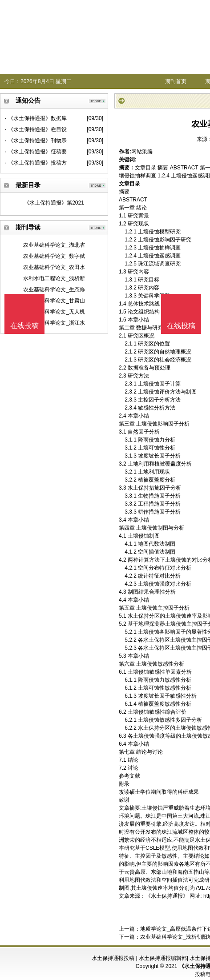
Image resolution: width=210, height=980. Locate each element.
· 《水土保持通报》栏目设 (36, 129)
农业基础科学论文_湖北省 (54, 245)
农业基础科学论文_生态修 (54, 289)
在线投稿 (181, 326)
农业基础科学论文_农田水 (54, 267)
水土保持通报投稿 (113, 958)
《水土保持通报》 (167, 896)
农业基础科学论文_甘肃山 (54, 301)
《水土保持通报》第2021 (54, 203)
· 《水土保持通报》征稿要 (36, 152)
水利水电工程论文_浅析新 (54, 278)
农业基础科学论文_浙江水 (54, 323)
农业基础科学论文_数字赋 (54, 256)
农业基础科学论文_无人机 (54, 312)
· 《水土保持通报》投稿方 (36, 163)
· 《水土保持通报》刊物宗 (36, 141)
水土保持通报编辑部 (163, 958)
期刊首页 (176, 81)
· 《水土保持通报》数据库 (36, 118)
